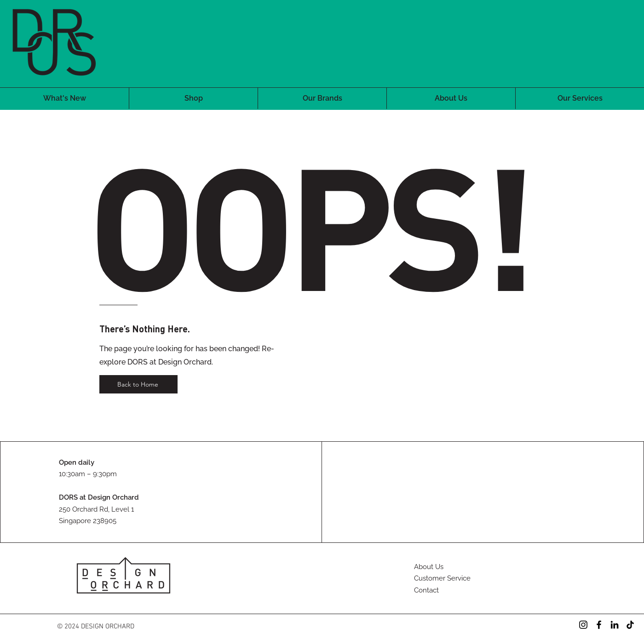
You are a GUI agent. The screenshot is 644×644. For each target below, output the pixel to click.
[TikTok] (630, 625)
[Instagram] (583, 625)
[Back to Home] (138, 384)
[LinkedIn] (615, 625)
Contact (426, 590)
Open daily (77, 462)
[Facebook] (599, 625)
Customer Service (442, 578)
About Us (429, 567)
